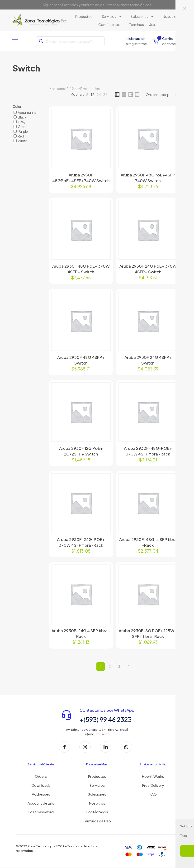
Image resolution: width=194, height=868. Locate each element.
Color (17, 106)
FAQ (153, 794)
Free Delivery (153, 786)
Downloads (41, 786)
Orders (41, 777)
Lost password (41, 812)
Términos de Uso (97, 821)
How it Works (153, 777)
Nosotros (97, 804)
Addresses (41, 794)
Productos (97, 777)
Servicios (97, 786)
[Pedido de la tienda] (163, 95)
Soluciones (97, 794)
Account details (41, 804)
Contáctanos (97, 812)
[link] (87, 95)
